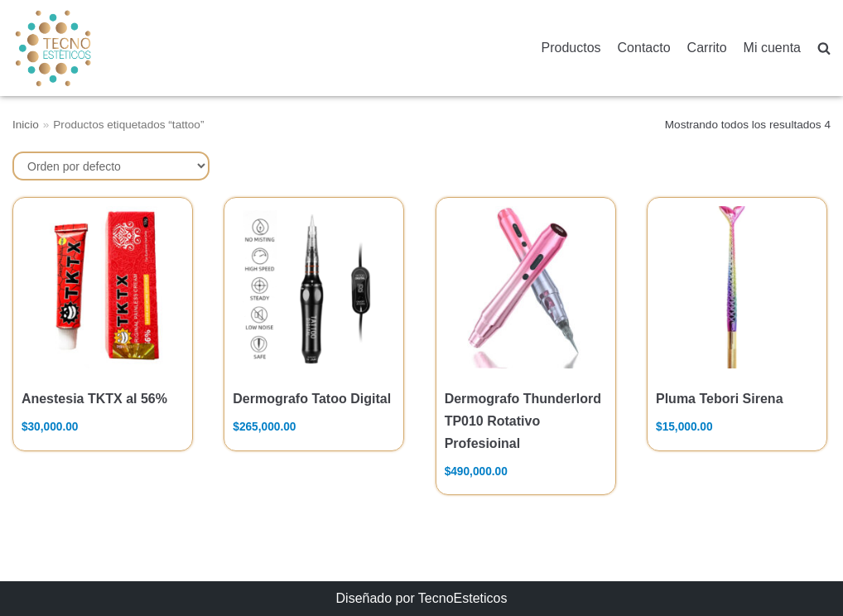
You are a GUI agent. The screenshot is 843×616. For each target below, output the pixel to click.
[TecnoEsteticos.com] (94, 48)
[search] (824, 48)
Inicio (26, 125)
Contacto (644, 48)
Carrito (707, 48)
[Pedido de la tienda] (111, 166)
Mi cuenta (772, 48)
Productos (571, 48)
